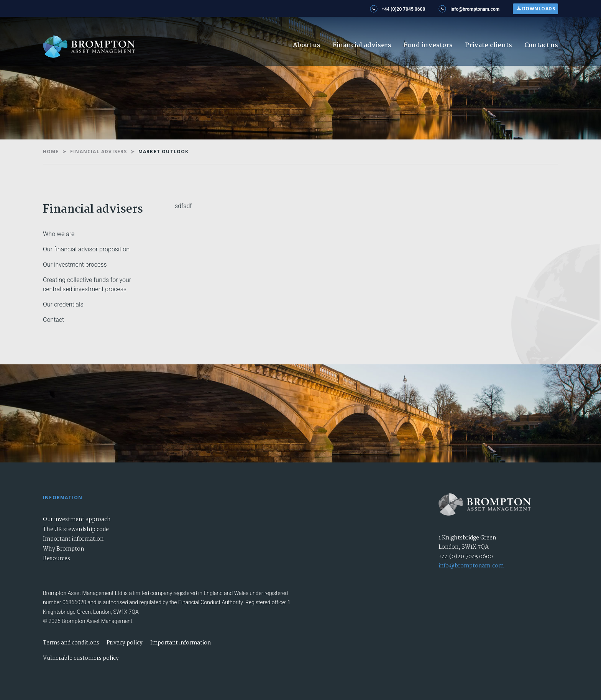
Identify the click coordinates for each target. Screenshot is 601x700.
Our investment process (75, 265)
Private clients (489, 45)
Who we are (59, 234)
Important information (73, 539)
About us (307, 45)
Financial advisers (362, 45)
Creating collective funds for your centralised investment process (87, 284)
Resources (57, 559)
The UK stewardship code (76, 530)
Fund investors (428, 45)
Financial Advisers (99, 152)
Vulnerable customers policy (81, 658)
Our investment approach (77, 520)
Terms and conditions (71, 643)
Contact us (541, 45)
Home (51, 152)
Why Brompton (63, 549)
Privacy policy (125, 643)
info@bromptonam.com (471, 566)
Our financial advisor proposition (86, 249)
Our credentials (63, 304)
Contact (53, 320)
